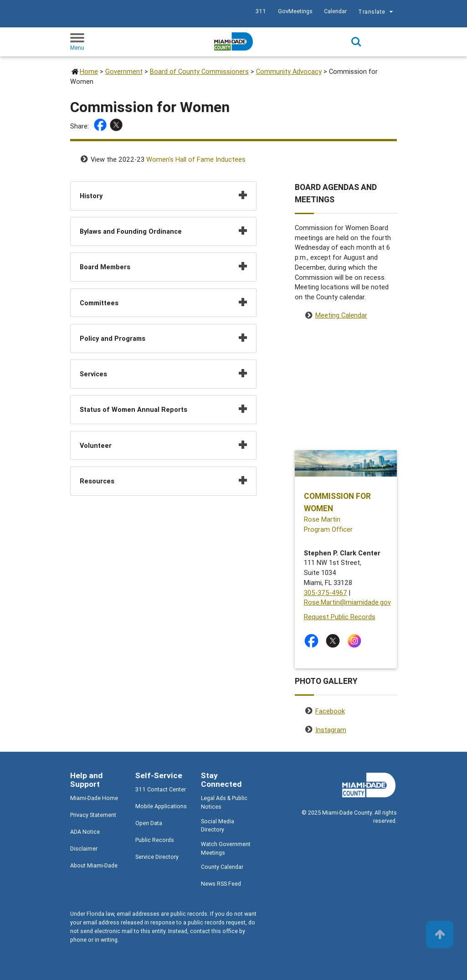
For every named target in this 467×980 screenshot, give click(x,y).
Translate (377, 13)
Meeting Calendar (341, 315)
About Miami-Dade (94, 865)
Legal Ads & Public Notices (224, 802)
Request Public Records (340, 617)
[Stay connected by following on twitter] (335, 641)
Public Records (155, 840)
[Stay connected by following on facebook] (313, 641)
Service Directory (157, 857)
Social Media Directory (218, 826)
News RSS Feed (221, 884)
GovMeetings (295, 11)
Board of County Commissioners (199, 71)
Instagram (331, 730)
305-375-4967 (326, 593)
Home (89, 71)
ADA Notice (85, 832)
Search (356, 42)
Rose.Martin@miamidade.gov (347, 602)
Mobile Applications (161, 806)
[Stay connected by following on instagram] (356, 641)
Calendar (335, 11)
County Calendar (222, 867)
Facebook (330, 711)
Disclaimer (84, 849)
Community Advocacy (289, 71)
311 (261, 11)
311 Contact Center (161, 789)
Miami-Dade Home (94, 798)
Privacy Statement (93, 815)
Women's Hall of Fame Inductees (196, 159)
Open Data (149, 823)
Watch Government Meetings (226, 848)
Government (124, 71)
